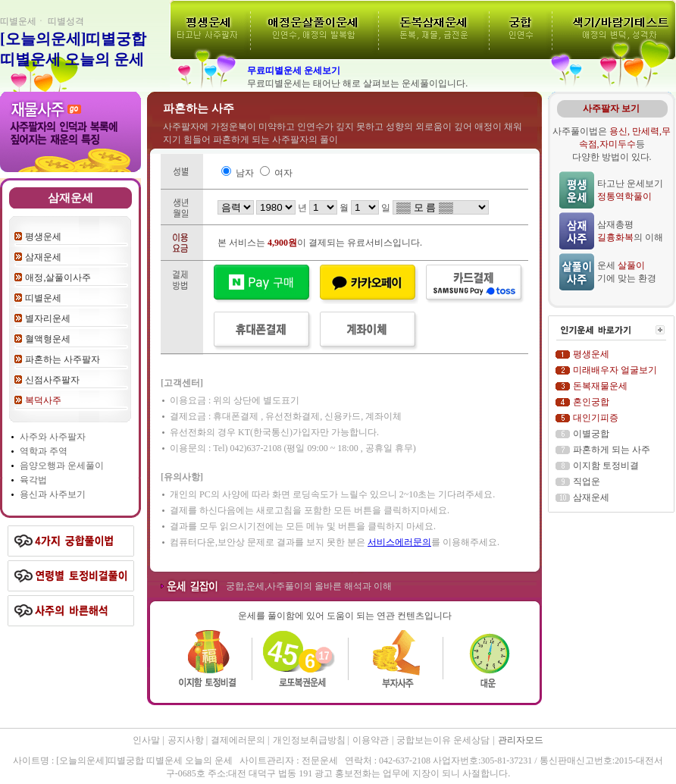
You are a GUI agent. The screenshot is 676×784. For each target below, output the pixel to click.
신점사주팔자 (52, 380)
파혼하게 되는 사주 (612, 450)
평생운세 (43, 237)
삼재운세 (43, 257)
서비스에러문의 (399, 542)
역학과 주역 (44, 451)
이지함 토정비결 (606, 466)
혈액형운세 (48, 339)
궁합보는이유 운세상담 (443, 740)
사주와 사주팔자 (53, 437)
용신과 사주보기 (53, 494)
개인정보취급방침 (310, 740)
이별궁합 (591, 434)
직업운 (587, 481)
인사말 (146, 740)
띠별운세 (43, 298)
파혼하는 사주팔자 (63, 359)
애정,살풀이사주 (58, 278)
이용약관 (371, 740)
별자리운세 (48, 318)
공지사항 (187, 740)
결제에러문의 (239, 740)
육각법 (33, 480)
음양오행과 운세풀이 (62, 466)
